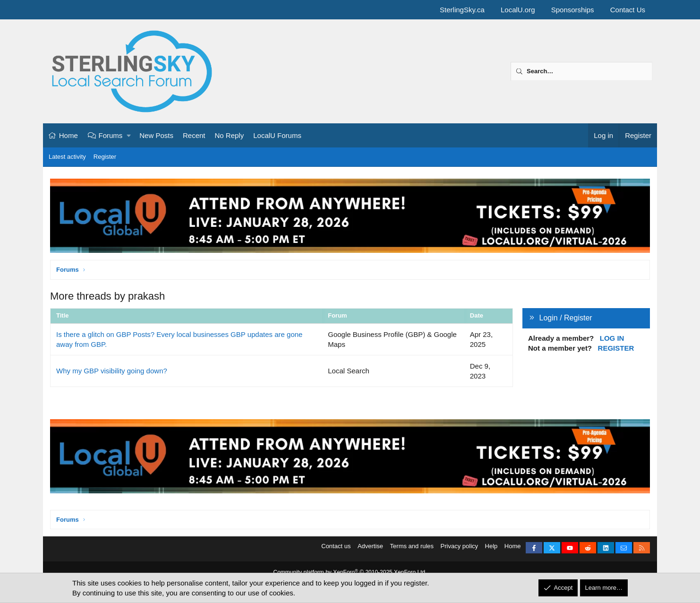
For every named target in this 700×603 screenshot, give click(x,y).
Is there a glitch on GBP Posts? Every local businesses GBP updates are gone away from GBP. (179, 339)
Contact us (336, 549)
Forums (111, 135)
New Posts (156, 135)
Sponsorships (573, 10)
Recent (194, 135)
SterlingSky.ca (462, 10)
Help (491, 549)
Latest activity (67, 157)
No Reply (230, 135)
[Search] (581, 71)
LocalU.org (518, 10)
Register (105, 157)
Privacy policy (459, 549)
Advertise (370, 549)
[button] (129, 135)
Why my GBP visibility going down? (112, 371)
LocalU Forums (277, 135)
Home (68, 135)
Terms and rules (412, 549)
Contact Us (628, 10)
